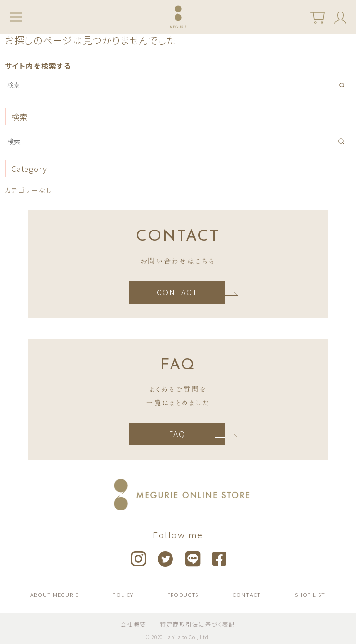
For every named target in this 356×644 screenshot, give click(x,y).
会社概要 (134, 624)
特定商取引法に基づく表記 (198, 624)
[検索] (178, 85)
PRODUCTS (183, 595)
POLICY (123, 595)
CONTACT (177, 292)
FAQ (177, 434)
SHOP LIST (310, 595)
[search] (342, 85)
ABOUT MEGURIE (55, 595)
